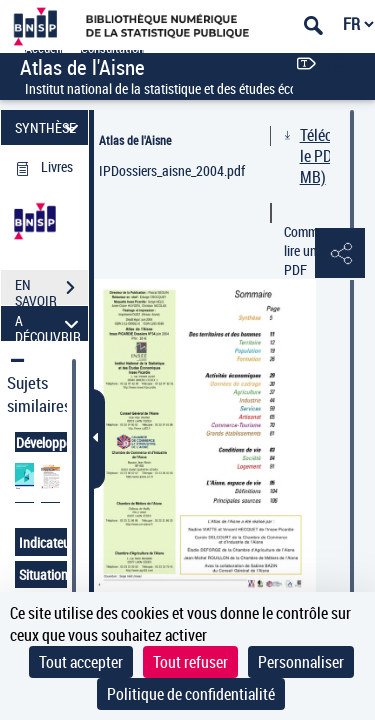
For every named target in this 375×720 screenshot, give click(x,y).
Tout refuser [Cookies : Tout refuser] (190, 662)
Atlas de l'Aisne (135, 140)
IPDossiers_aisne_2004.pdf (172, 170)
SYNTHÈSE (49, 127)
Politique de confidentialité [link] (191, 694)
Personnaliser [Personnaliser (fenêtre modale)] (301, 662)
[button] (340, 254)
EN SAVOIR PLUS (51, 290)
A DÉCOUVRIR (49, 323)
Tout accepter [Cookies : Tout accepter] (81, 662)
